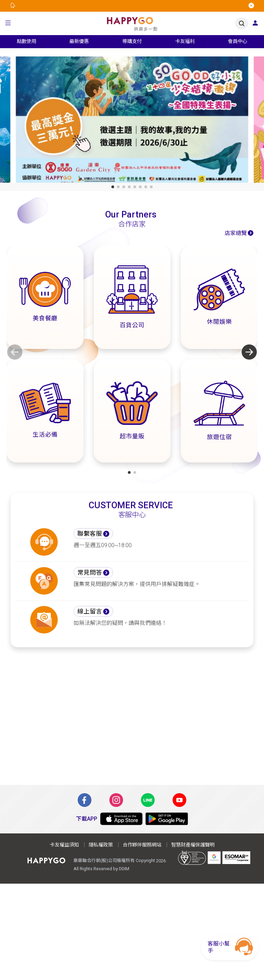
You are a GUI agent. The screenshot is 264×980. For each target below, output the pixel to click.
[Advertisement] (132, 720)
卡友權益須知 (64, 845)
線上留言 (90, 611)
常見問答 (90, 573)
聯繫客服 (90, 534)
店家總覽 (236, 233)
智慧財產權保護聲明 (193, 845)
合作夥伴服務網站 (142, 845)
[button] (8, 23)
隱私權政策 (101, 845)
